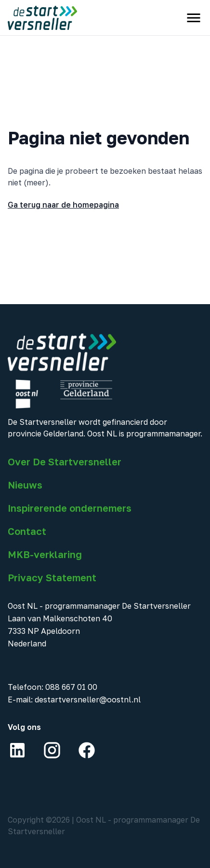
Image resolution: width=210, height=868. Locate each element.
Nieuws (25, 485)
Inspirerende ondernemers (70, 508)
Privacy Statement (52, 577)
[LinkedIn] (17, 750)
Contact (27, 531)
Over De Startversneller (65, 462)
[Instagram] (52, 750)
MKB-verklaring (45, 554)
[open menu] (194, 18)
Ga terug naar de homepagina (63, 205)
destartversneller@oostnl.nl (88, 700)
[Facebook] (87, 750)
